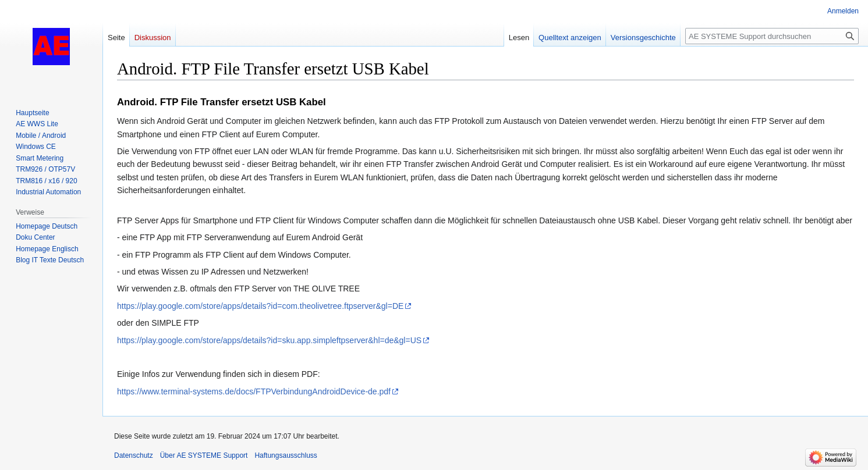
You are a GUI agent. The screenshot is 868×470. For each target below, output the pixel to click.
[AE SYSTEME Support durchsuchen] (772, 36)
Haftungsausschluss (286, 455)
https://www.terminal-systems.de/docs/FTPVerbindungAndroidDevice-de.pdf (254, 391)
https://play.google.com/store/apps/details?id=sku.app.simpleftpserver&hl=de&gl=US (269, 340)
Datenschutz (134, 455)
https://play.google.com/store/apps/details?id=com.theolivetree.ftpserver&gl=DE (260, 306)
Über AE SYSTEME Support (204, 455)
